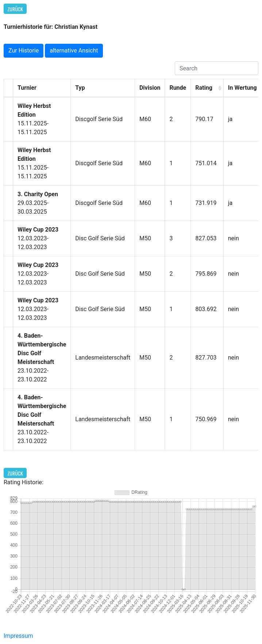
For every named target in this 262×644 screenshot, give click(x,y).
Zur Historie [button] (24, 51)
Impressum (18, 636)
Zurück (15, 9)
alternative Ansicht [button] (74, 51)
